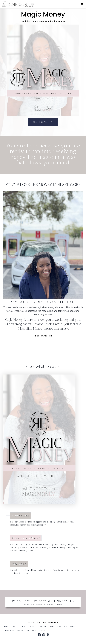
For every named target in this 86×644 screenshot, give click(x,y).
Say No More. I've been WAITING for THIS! (43, 602)
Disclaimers (9, 631)
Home (7, 627)
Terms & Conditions (38, 627)
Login (33, 631)
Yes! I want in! (43, 336)
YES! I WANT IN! (43, 122)
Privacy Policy (55, 627)
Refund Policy (23, 631)
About (14, 627)
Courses (23, 627)
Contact (42, 631)
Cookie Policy (69, 627)
